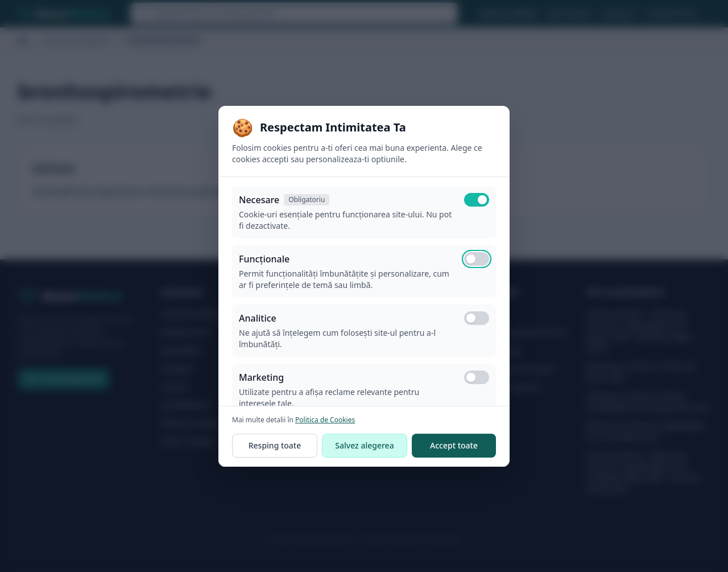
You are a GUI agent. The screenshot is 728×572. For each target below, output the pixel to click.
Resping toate (275, 445)
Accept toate (454, 445)
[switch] (477, 259)
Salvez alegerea (364, 445)
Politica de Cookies (325, 420)
